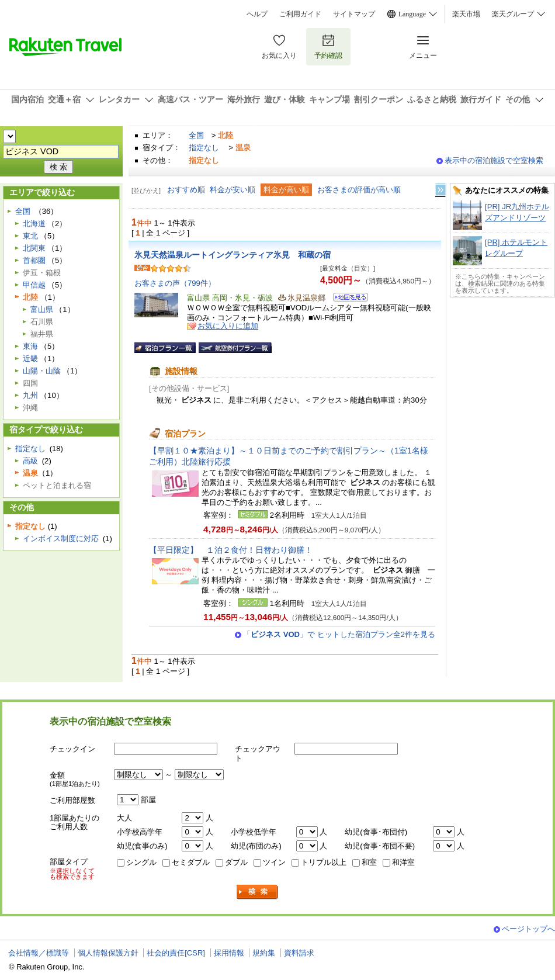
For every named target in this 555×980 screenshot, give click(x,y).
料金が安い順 (233, 190)
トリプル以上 (324, 862)
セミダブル (191, 862)
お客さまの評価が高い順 (359, 190)
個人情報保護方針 (108, 953)
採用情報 (229, 953)
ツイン (274, 862)
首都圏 (34, 260)
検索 (258, 892)
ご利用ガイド (300, 14)
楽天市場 (466, 14)
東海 (30, 346)
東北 (30, 236)
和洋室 (403, 862)
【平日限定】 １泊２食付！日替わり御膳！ (231, 550)
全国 (196, 135)
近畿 (30, 359)
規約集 (264, 953)
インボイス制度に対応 (61, 539)
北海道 (34, 224)
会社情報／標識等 (39, 953)
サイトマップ (354, 14)
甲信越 (34, 285)
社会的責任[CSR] (176, 953)
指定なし (204, 148)
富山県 (42, 309)
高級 (30, 461)
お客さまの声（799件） (175, 283)
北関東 (34, 248)
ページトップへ (528, 929)
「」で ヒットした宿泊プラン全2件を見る (339, 634)
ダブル (236, 862)
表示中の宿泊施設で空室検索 (494, 160)
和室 (369, 862)
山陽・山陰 (42, 371)
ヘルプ (257, 14)
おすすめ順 (186, 190)
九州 (30, 395)
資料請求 (299, 953)
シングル (141, 862)
